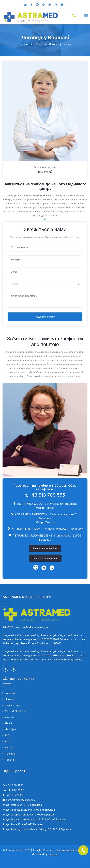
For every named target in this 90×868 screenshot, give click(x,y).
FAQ (6, 736)
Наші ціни (9, 729)
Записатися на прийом (45, 548)
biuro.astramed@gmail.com (20, 800)
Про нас (9, 699)
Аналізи (8, 717)
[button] (85, 16)
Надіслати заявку (45, 317)
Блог (6, 742)
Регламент (10, 754)
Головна (9, 693)
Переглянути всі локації (45, 558)
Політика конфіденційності (71, 850)
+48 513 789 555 (45, 495)
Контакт (9, 748)
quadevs (54, 854)
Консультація (12, 705)
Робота (8, 760)
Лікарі (7, 723)
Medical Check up (14, 711)
